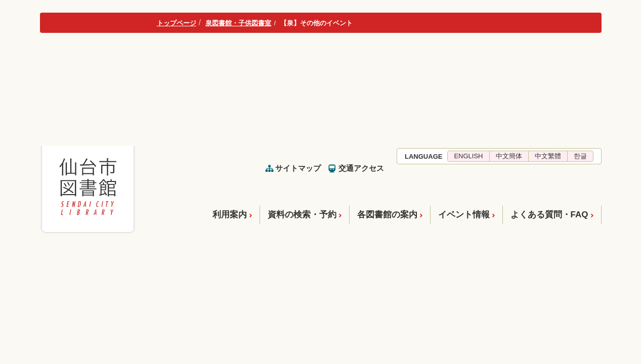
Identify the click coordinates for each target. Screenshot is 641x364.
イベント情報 (464, 215)
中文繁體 (548, 156)
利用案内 (230, 215)
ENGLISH (468, 156)
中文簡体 (509, 156)
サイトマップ (298, 168)
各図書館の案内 (387, 215)
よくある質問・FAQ (549, 215)
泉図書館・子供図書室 (238, 23)
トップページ (177, 23)
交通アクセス (361, 168)
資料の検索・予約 (302, 215)
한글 (580, 156)
